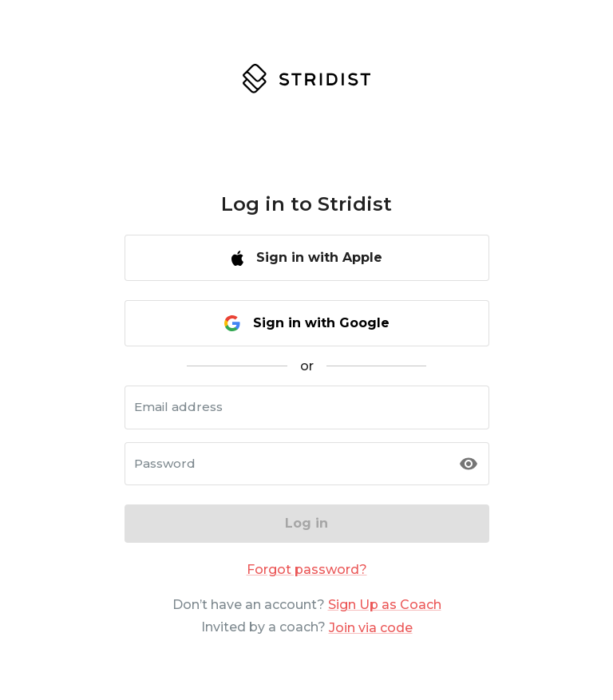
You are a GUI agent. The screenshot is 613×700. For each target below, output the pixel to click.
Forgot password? (307, 569)
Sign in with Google (307, 323)
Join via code (371, 628)
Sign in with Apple (307, 258)
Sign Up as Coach (385, 605)
